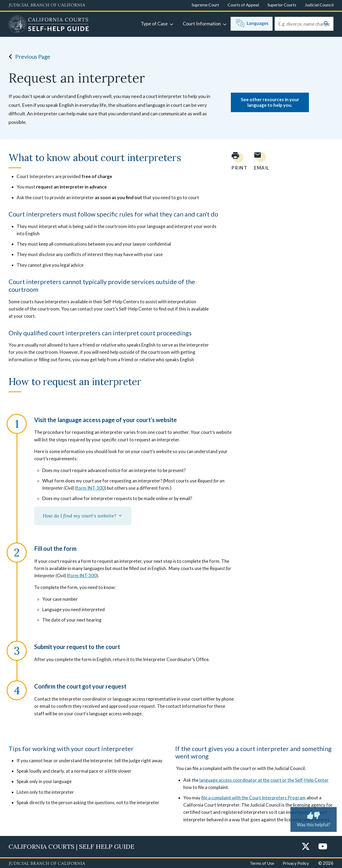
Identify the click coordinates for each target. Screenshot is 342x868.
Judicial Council (319, 5)
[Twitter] (306, 847)
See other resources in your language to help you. (270, 102)
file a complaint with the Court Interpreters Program (253, 798)
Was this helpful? (314, 818)
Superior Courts (282, 5)
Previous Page (28, 57)
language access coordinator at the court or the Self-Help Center (264, 780)
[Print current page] (236, 161)
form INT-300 (90, 488)
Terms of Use (262, 863)
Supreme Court (205, 5)
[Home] (49, 25)
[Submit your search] (327, 24)
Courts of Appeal (243, 5)
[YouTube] (323, 847)
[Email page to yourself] (260, 161)
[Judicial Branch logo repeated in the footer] (47, 864)
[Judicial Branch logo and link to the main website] (47, 5)
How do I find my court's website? (83, 516)
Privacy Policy (296, 863)
